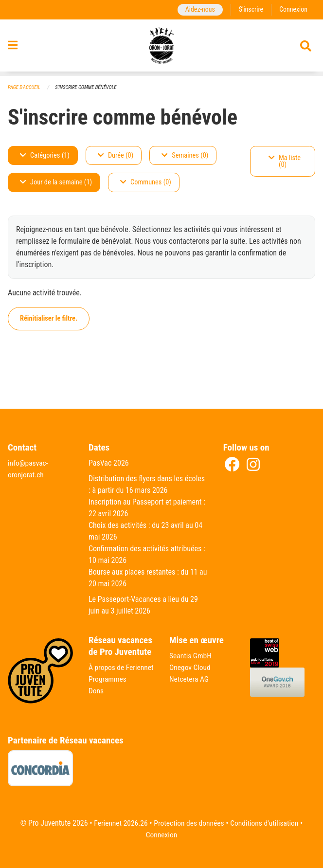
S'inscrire (250, 9)
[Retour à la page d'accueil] (162, 48)
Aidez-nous (198, 9)
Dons (96, 702)
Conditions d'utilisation (266, 823)
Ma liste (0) (285, 161)
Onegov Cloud (191, 667)
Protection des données (188, 823)
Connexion (293, 9)
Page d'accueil (25, 87)
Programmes (108, 691)
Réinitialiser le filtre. (49, 318)
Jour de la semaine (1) (56, 183)
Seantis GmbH (191, 656)
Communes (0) (146, 183)
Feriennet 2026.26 (118, 823)
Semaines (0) (185, 155)
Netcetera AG (190, 679)
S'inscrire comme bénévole (89, 87)
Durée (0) (116, 155)
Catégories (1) (45, 155)
